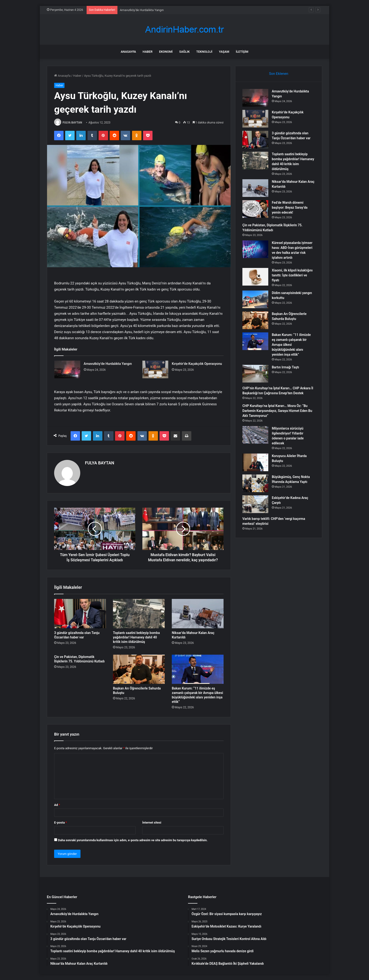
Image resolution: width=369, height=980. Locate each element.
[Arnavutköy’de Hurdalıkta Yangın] (67, 369)
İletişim (242, 52)
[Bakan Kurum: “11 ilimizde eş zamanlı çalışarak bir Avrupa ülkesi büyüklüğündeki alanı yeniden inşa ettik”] (198, 669)
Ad (57, 805)
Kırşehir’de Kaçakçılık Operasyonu (197, 364)
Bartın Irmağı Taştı (285, 367)
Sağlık (184, 52)
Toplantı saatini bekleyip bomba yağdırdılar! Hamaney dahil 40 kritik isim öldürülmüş (136, 637)
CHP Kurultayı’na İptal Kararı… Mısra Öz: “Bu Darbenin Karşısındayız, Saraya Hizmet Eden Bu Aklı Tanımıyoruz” (277, 411)
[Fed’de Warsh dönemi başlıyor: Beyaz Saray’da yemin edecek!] (255, 209)
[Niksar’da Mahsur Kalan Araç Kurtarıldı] (198, 613)
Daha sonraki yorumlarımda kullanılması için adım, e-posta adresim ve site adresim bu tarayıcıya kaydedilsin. (133, 840)
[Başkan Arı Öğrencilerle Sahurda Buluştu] (139, 669)
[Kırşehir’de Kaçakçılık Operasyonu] (155, 369)
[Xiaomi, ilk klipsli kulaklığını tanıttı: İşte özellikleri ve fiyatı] (255, 277)
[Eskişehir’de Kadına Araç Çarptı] (255, 504)
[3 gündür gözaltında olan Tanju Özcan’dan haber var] (80, 613)
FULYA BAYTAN (72, 123)
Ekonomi (166, 52)
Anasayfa (128, 52)
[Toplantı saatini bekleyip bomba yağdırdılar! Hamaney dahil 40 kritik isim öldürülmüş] (139, 613)
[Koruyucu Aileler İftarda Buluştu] (255, 462)
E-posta (60, 823)
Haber (148, 52)
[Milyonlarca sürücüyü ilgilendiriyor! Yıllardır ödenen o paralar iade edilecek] (255, 435)
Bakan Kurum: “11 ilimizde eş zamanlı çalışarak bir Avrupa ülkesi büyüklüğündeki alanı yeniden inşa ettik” (291, 345)
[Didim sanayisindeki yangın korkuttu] (255, 299)
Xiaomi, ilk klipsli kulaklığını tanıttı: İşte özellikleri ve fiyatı (292, 275)
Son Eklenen (279, 74)
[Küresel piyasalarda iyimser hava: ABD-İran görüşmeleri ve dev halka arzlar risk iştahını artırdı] (255, 249)
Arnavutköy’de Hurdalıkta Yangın (142, 10)
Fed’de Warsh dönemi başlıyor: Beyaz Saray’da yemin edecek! (290, 207)
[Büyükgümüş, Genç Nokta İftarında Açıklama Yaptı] (255, 483)
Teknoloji (204, 52)
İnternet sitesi (152, 823)
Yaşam (224, 52)
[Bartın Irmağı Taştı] (255, 374)
